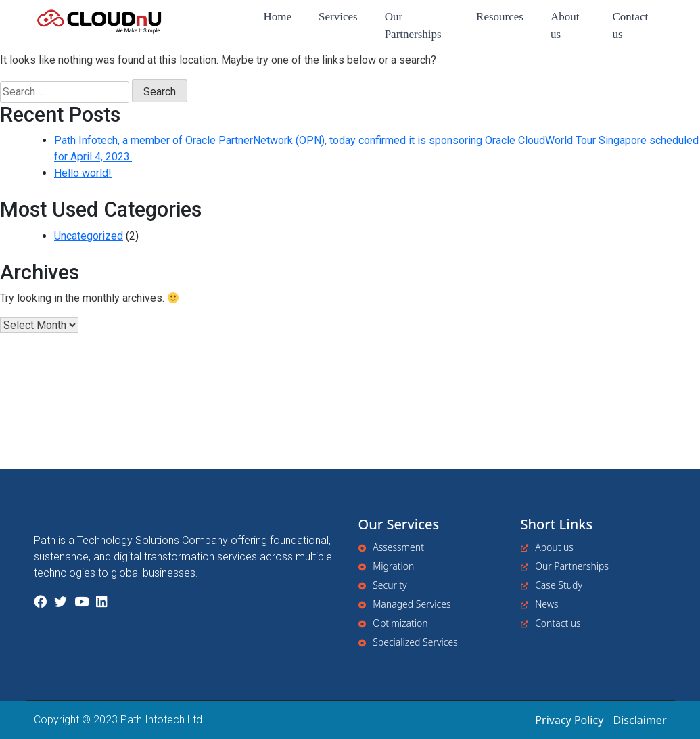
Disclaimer (640, 720)
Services (338, 17)
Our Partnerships (413, 25)
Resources (500, 17)
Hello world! (83, 173)
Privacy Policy (569, 720)
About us (565, 25)
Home (277, 17)
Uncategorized (89, 236)
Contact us (630, 25)
